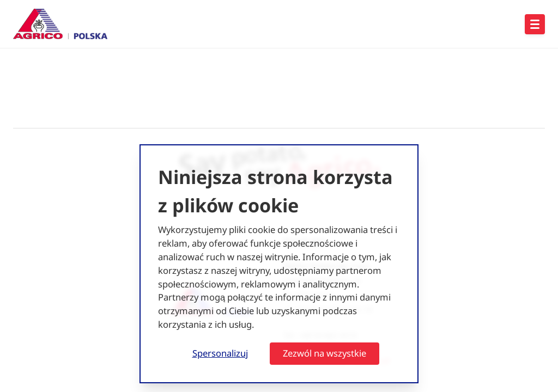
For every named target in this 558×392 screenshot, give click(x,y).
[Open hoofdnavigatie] (535, 24)
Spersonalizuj (220, 353)
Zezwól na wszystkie (325, 353)
